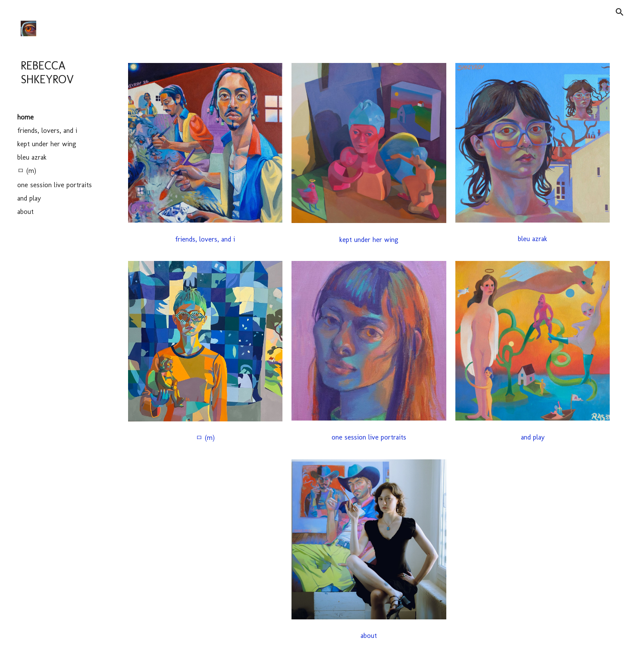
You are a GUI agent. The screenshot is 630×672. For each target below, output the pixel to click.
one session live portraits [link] (55, 185)
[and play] (533, 437)
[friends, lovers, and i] (205, 239)
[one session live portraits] (369, 437)
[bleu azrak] (533, 239)
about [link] (25, 212)
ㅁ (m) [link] (27, 171)
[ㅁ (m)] (205, 438)
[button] (620, 12)
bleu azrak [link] (32, 157)
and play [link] (29, 198)
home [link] (25, 117)
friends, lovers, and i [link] (47, 130)
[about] (369, 636)
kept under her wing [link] (47, 144)
